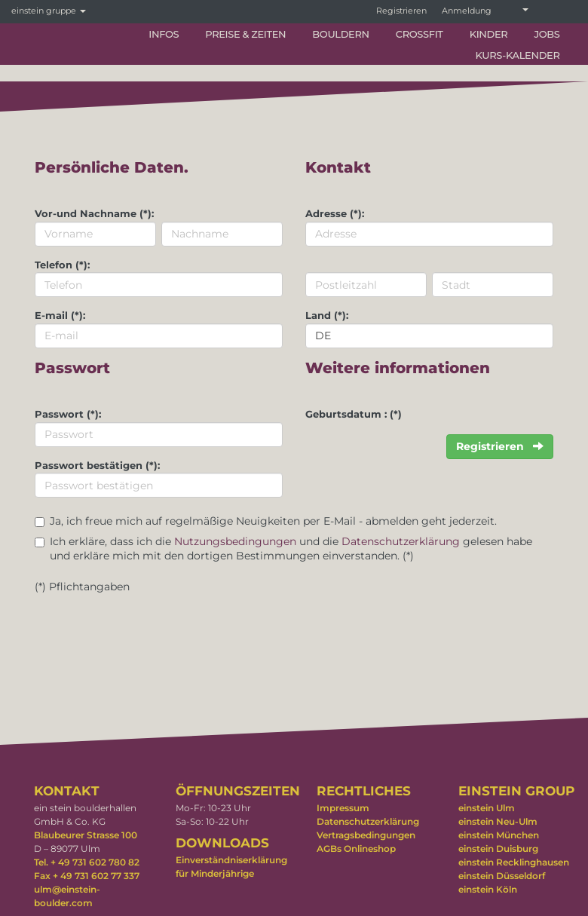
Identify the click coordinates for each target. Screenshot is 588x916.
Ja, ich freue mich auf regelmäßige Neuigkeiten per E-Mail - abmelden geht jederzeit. (273, 521)
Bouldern (340, 34)
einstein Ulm (487, 808)
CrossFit (420, 34)
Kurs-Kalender (517, 55)
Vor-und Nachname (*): (94, 213)
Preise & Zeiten (245, 34)
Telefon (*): (62, 265)
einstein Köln (488, 889)
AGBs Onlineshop (356, 849)
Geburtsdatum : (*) (354, 414)
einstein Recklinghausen (514, 862)
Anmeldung (467, 11)
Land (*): (327, 315)
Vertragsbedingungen (366, 835)
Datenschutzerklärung (401, 541)
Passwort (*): (68, 414)
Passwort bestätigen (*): (97, 465)
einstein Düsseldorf (502, 876)
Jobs (547, 34)
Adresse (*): (335, 213)
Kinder (489, 34)
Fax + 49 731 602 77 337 (87, 876)
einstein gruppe (49, 11)
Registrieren (401, 11)
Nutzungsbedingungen (235, 541)
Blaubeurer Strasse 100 (86, 835)
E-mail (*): (60, 315)
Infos (164, 34)
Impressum (343, 808)
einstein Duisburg (498, 849)
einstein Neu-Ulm (498, 821)
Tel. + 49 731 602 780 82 (87, 862)
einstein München (499, 835)
